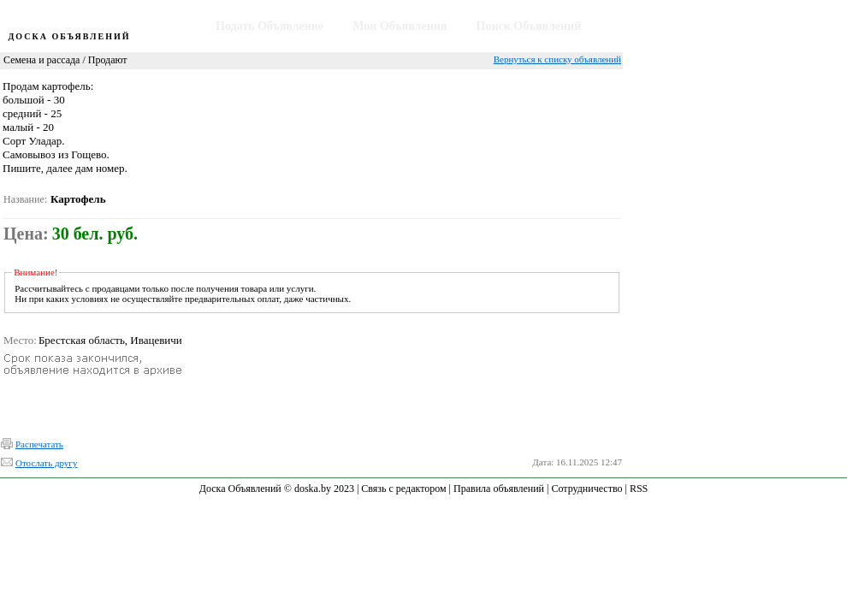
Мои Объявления (400, 26)
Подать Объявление (269, 26)
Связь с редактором (403, 489)
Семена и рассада (41, 60)
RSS (639, 489)
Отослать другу (46, 463)
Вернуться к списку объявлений (557, 59)
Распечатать (39, 444)
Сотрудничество (586, 489)
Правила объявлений (499, 489)
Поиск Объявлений (529, 26)
